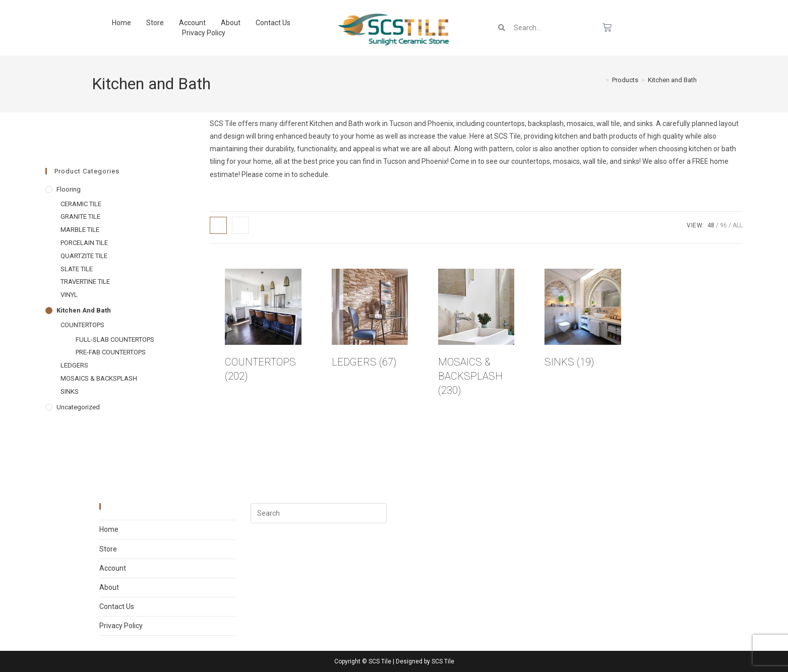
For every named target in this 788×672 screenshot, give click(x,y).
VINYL (69, 295)
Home (122, 23)
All (738, 225)
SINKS (70, 391)
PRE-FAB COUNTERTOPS (111, 352)
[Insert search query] (319, 513)
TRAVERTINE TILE (85, 282)
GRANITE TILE (80, 217)
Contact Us (273, 23)
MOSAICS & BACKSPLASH (99, 378)
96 (723, 225)
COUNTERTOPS (82, 325)
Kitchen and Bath (672, 80)
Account (192, 23)
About (231, 23)
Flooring (69, 189)
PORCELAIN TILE (84, 243)
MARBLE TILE (80, 230)
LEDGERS (74, 365)
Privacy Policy (204, 33)
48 (711, 225)
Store (155, 23)
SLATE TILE (77, 269)
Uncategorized (78, 407)
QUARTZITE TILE (84, 256)
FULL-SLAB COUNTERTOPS (115, 340)
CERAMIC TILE (81, 204)
